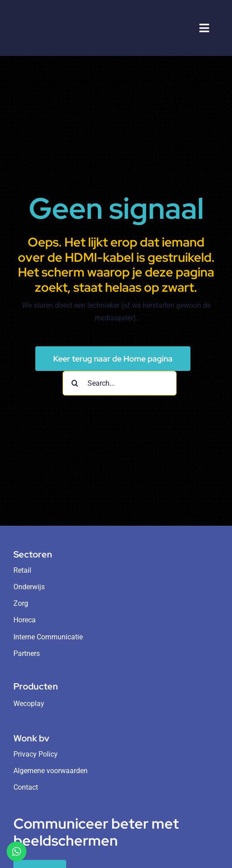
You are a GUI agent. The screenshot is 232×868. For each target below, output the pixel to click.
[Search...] (120, 383)
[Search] (75, 383)
